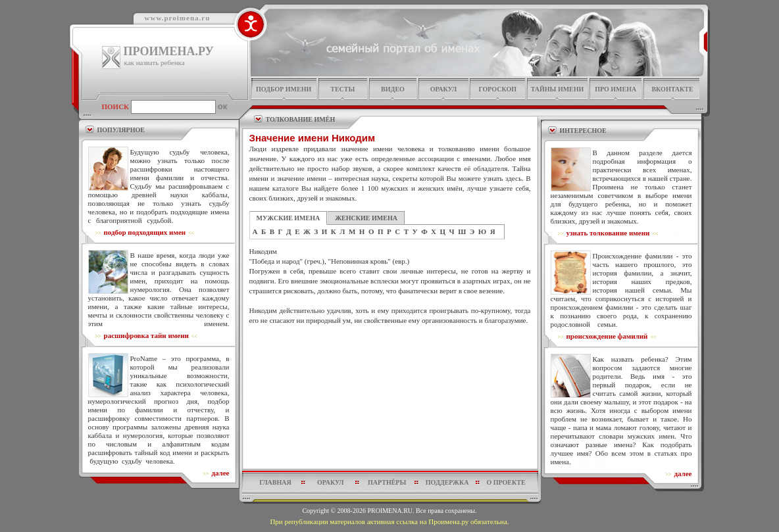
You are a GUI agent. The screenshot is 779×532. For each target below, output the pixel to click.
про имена (616, 89)
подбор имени (284, 89)
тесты (342, 89)
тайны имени (558, 89)
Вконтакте (672, 89)
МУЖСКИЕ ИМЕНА (289, 218)
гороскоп (497, 89)
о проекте (506, 482)
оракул (443, 89)
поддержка (447, 482)
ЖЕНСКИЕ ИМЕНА (366, 218)
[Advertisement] (390, 357)
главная (275, 482)
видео (393, 89)
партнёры (387, 482)
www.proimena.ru (178, 18)
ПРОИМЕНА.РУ (169, 51)
